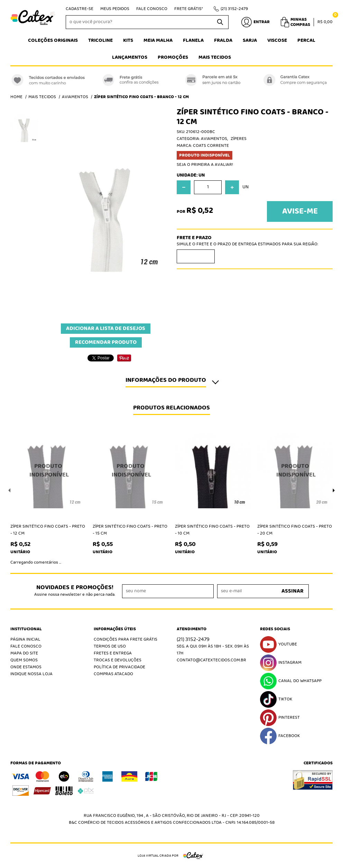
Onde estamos (26, 667)
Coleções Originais (53, 40)
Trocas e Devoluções (118, 660)
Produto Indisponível (48, 471)
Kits (128, 40)
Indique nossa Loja (31, 674)
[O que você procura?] (220, 22)
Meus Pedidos (115, 9)
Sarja (250, 40)
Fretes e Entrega (113, 653)
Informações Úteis (115, 629)
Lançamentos (130, 57)
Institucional (26, 629)
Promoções (173, 57)
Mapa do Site (24, 653)
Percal (306, 40)
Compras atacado (113, 674)
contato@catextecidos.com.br (211, 660)
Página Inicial (25, 639)
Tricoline (100, 40)
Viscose (277, 40)
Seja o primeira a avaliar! (205, 165)
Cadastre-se (80, 9)
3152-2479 (234, 9)
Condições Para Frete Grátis (126, 639)
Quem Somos (24, 660)
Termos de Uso (110, 646)
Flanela (193, 40)
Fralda (223, 40)
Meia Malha (158, 40)
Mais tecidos (215, 57)
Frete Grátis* (189, 9)
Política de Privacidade (119, 667)
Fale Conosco (152, 9)
